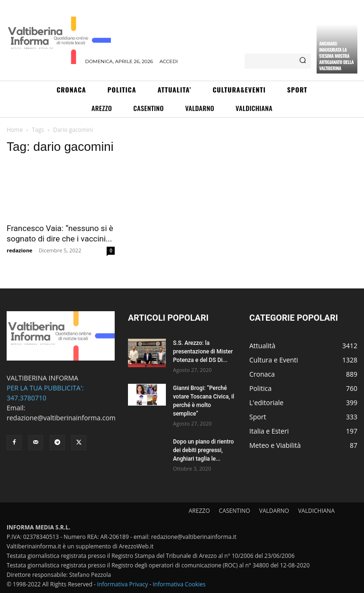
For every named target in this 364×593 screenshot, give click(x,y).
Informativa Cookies (179, 584)
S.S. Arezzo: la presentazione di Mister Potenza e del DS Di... (203, 352)
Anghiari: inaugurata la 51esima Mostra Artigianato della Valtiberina (336, 56)
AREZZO (199, 511)
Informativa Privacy (123, 584)
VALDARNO (274, 511)
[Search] (303, 61)
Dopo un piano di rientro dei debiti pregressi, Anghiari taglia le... (203, 450)
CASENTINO (235, 511)
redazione (19, 250)
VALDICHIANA (316, 511)
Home (15, 130)
